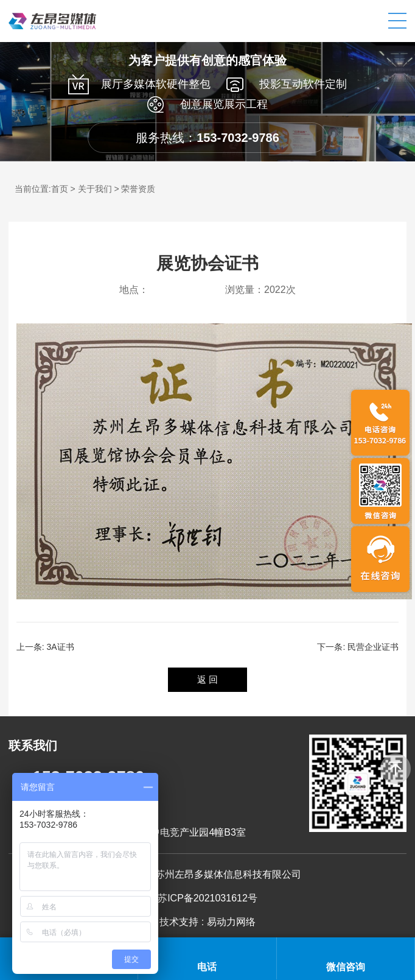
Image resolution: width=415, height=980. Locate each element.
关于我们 (95, 189)
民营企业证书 (373, 647)
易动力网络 (231, 922)
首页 (60, 189)
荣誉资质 (138, 189)
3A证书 (61, 647)
